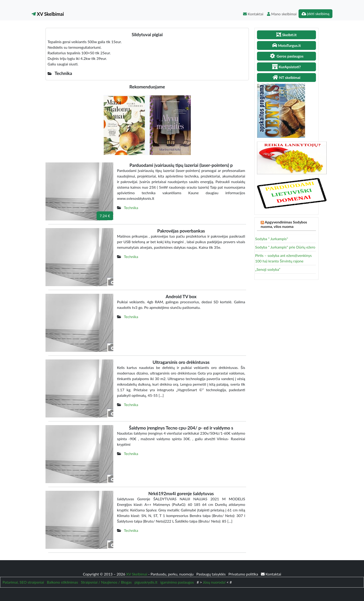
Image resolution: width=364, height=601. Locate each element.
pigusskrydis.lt (146, 582)
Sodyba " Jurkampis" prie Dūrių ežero (285, 247)
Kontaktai (253, 14)
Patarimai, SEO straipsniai (23, 582)
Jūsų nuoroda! (214, 582)
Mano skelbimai (282, 14)
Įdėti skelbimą (315, 14)
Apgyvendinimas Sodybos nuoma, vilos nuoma (284, 224)
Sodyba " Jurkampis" (272, 239)
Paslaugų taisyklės (211, 574)
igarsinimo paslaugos (177, 582)
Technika (131, 208)
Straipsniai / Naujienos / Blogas (106, 582)
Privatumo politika (244, 574)
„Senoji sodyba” (268, 269)
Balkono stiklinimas (62, 582)
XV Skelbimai (48, 14)
